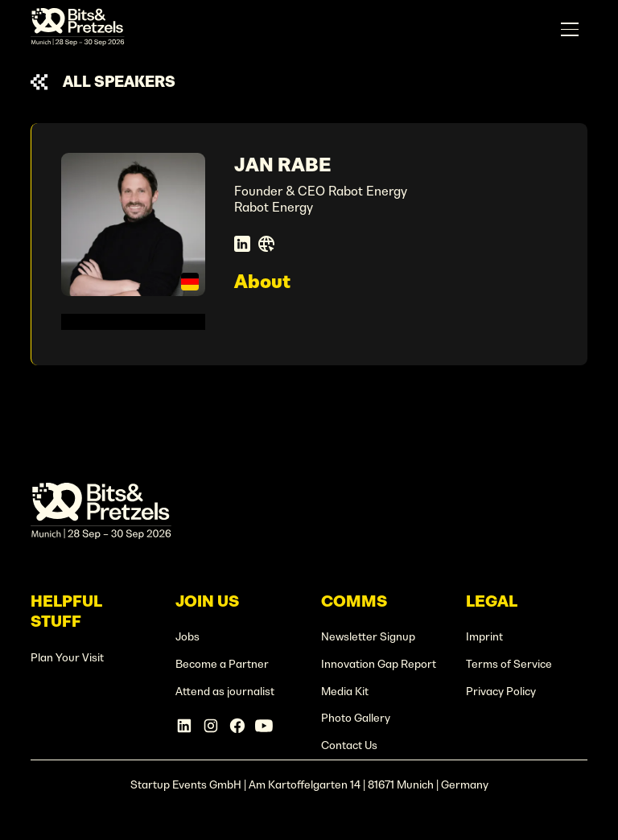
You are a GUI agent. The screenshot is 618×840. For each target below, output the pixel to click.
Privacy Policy (501, 692)
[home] (78, 29)
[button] (570, 30)
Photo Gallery (356, 718)
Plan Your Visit (67, 658)
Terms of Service (509, 664)
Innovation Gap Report (379, 664)
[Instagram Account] (211, 726)
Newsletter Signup (368, 637)
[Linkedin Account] (184, 726)
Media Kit (345, 692)
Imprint (484, 637)
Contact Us (349, 745)
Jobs (187, 637)
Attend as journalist (225, 692)
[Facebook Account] (237, 726)
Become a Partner (222, 664)
